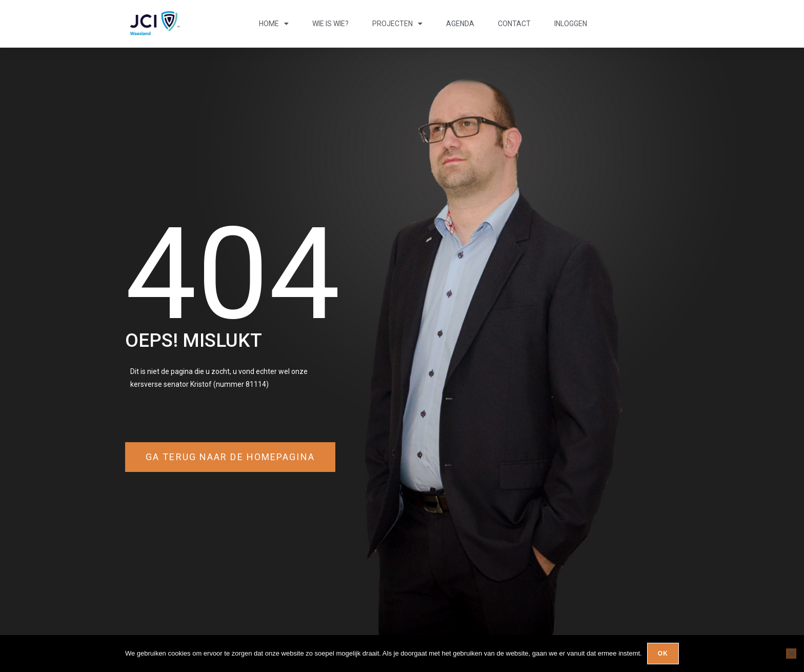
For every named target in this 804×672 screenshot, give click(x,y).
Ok (663, 654)
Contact (514, 24)
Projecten (397, 24)
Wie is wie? (330, 24)
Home (274, 24)
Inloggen (571, 24)
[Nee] (791, 654)
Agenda (460, 24)
